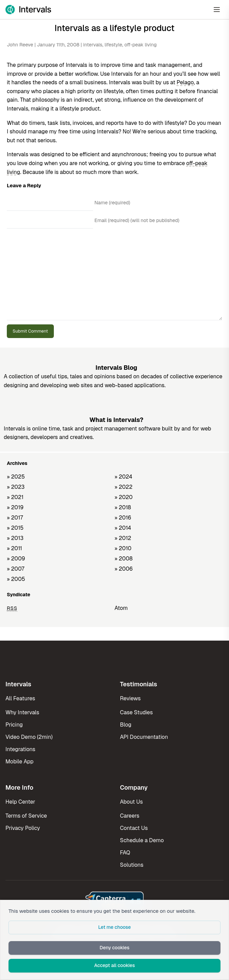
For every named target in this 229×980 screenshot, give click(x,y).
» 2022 (124, 487)
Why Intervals (22, 712)
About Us (131, 802)
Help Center (20, 802)
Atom (121, 608)
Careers (130, 816)
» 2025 (16, 477)
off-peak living (141, 45)
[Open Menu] (217, 10)
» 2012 (123, 538)
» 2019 (15, 507)
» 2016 (123, 518)
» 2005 (16, 579)
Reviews (130, 698)
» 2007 (16, 569)
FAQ (125, 853)
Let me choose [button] (114, 927)
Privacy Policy (23, 828)
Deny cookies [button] (114, 948)
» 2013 (15, 538)
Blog (126, 725)
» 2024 (123, 477)
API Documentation (144, 737)
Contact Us (134, 828)
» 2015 (15, 528)
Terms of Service (26, 816)
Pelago (185, 82)
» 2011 (14, 548)
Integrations (20, 749)
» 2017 (15, 518)
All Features (20, 698)
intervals (93, 45)
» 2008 (124, 559)
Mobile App (19, 762)
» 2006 (124, 569)
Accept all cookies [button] (114, 965)
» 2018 (123, 507)
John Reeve (20, 45)
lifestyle (113, 45)
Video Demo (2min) (29, 737)
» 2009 (16, 559)
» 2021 (15, 497)
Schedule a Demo (142, 840)
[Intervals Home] (28, 10)
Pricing (14, 725)
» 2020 (124, 497)
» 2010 (123, 548)
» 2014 (123, 528)
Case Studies (136, 712)
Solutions (132, 865)
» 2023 (16, 487)
